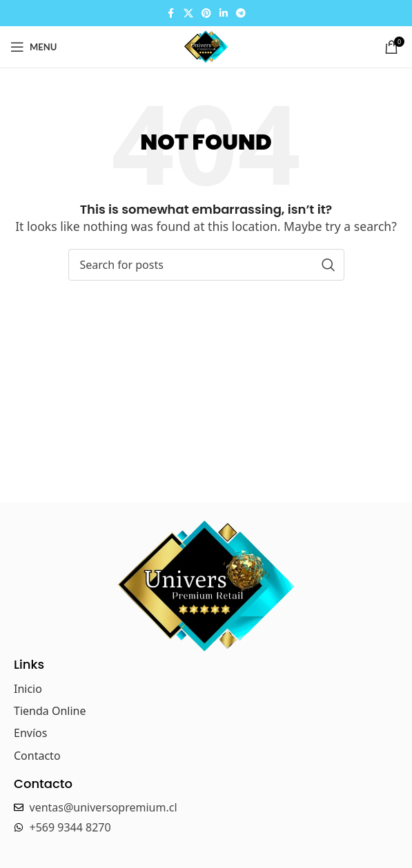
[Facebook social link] (171, 13)
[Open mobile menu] (33, 47)
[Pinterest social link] (206, 13)
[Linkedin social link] (224, 13)
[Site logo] (206, 46)
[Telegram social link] (241, 13)
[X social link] (188, 13)
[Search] (206, 265)
